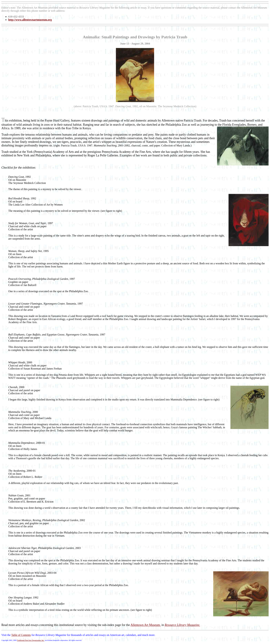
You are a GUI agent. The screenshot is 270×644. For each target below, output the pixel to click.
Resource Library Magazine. (182, 625)
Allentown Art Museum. (146, 625)
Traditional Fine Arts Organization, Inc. (30, 640)
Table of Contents (21, 635)
